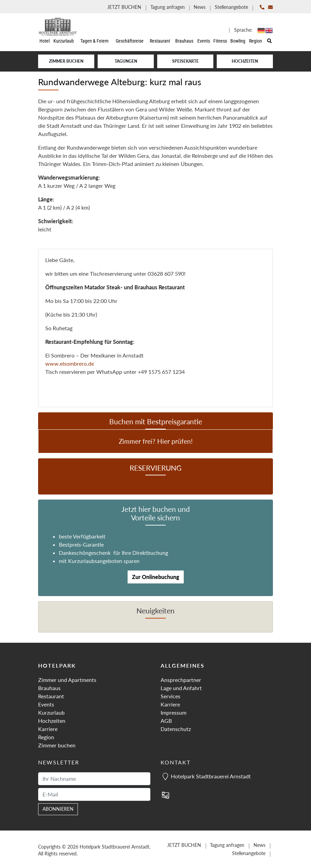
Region (46, 737)
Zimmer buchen (66, 61)
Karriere (48, 729)
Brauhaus (49, 688)
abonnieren (58, 809)
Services (170, 696)
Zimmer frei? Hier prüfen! (156, 441)
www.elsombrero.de (70, 363)
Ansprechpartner (181, 680)
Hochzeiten (245, 61)
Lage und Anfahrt (181, 688)
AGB (166, 721)
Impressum (174, 712)
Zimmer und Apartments (67, 680)
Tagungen (126, 61)
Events (46, 704)
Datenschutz (176, 729)
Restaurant (51, 696)
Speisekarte (185, 61)
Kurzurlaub (51, 712)
